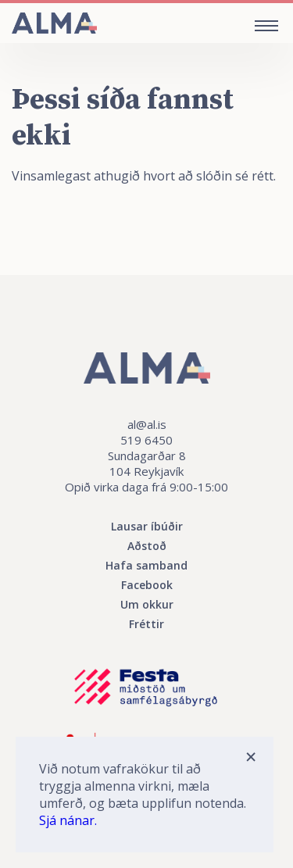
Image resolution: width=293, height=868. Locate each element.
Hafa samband (146, 565)
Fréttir (146, 624)
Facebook (147, 585)
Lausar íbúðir (147, 526)
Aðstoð (147, 546)
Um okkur (147, 604)
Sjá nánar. (68, 820)
